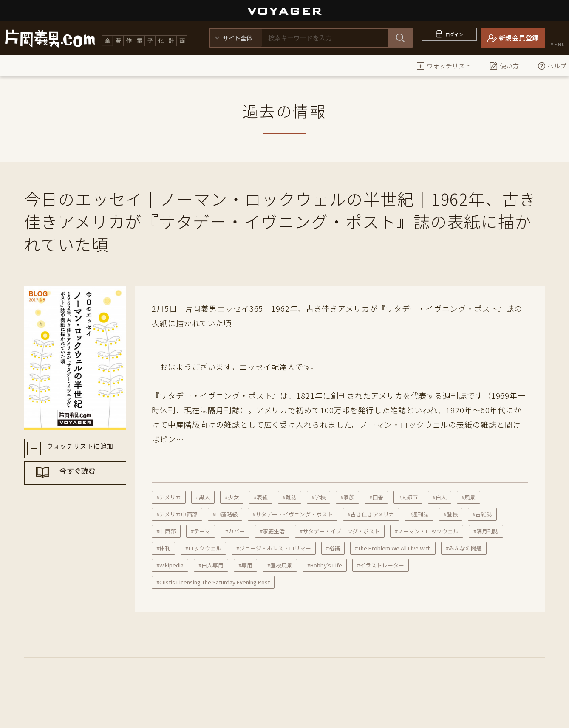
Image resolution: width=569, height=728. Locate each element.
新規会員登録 (519, 38)
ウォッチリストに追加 (83, 449)
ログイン (454, 38)
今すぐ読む (83, 480)
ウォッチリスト (444, 66)
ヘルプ (552, 66)
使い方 (504, 66)
